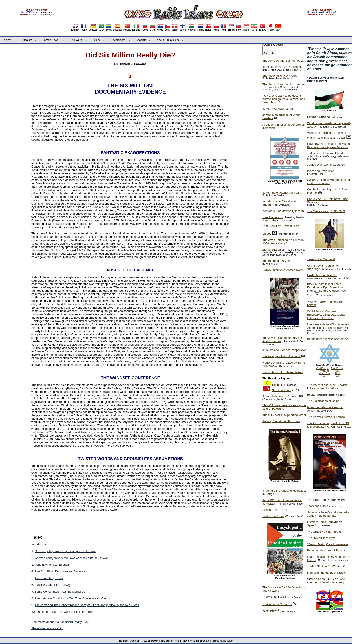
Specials (141, 40)
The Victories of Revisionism (281, 76)
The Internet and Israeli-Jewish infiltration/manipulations (327, 387)
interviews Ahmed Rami (283, 270)
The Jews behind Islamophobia (283, 61)
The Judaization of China (323, 401)
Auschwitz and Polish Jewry (53, 585)
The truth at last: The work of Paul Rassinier (65, 612)
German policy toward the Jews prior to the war (65, 551)
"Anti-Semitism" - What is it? (281, 226)
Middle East (325, 373)
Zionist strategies (273, 250)
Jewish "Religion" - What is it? (326, 566)
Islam (97, 40)
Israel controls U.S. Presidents (282, 67)
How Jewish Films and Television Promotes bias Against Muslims (328, 146)
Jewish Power (51, 40)
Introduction (39, 544)
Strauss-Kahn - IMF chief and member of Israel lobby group (326, 581)
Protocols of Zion (273, 516)
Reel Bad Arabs (273, 217)
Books (311, 395)
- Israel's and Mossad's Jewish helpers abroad (328, 514)
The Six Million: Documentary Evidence (60, 571)
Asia (337, 371)
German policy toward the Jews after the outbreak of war (71, 558)
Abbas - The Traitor (275, 510)
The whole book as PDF (47, 628)
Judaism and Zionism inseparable (284, 350)
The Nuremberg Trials (49, 578)
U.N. (325, 376)
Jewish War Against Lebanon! (326, 165)
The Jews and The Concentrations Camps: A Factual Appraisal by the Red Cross (87, 605)
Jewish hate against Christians (282, 193)
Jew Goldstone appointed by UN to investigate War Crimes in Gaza (329, 425)
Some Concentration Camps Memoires (60, 592)
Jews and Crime (318, 506)
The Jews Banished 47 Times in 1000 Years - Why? (283, 242)
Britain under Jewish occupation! (328, 339)
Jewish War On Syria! (321, 259)
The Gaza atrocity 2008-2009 (326, 211)
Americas (324, 371)
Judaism (27, 40)
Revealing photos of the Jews (282, 356)
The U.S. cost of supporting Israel (284, 415)
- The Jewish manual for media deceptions (329, 181)
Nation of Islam (282, 390)
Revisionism (118, 40)
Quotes (267, 597)
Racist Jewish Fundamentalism (283, 372)
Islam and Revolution (321, 171)
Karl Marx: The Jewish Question (283, 211)
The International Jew (276, 261)
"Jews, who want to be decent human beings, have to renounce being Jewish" (284, 99)
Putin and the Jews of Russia (326, 550)
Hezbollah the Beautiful (322, 275)
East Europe (337, 368)
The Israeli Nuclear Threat (324, 532)
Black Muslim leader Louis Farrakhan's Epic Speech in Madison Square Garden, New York (327, 290)
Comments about (60, 622)
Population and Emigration (52, 565)
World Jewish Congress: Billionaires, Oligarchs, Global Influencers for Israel (326, 315)
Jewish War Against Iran (278, 109)
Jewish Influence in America (280, 396)
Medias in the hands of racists (326, 573)
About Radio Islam (168, 40)
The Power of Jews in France (326, 417)
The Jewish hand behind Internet (284, 84)
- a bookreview (327, 544)
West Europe (322, 368)
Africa (338, 373)
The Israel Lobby (318, 500)
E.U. (338, 376)
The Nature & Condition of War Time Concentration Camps (73, 598)
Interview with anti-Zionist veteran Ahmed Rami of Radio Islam (329, 326)
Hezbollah (279, 385)
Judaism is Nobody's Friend (325, 153)
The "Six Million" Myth (321, 538)
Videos (267, 234)
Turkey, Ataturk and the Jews (281, 421)
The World (76, 40)
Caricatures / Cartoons (277, 604)
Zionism (7, 40)
